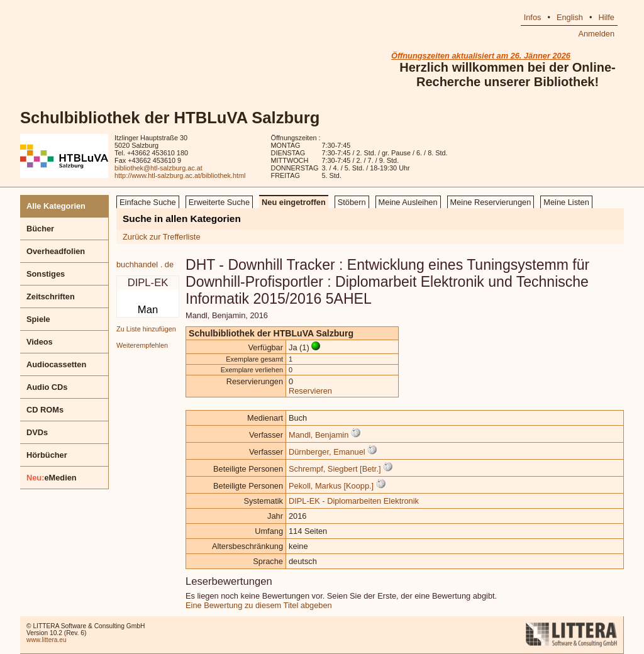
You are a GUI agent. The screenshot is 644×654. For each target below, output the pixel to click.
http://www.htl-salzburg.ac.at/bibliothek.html (180, 175)
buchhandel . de (145, 264)
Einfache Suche (148, 202)
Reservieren (310, 391)
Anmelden (596, 34)
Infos (533, 17)
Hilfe (606, 17)
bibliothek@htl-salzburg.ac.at (158, 168)
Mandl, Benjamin (319, 435)
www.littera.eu (47, 640)
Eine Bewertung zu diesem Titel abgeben (259, 605)
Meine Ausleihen (408, 202)
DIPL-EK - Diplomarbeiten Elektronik (354, 501)
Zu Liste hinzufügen (146, 329)
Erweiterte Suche (219, 202)
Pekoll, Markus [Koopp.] (331, 486)
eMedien (52, 478)
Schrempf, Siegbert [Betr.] (335, 469)
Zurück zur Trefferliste (162, 237)
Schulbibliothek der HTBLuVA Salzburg (170, 118)
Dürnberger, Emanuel (327, 452)
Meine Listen (566, 202)
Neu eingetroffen (294, 202)
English (570, 17)
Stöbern (352, 202)
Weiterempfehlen (142, 345)
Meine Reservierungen (491, 202)
